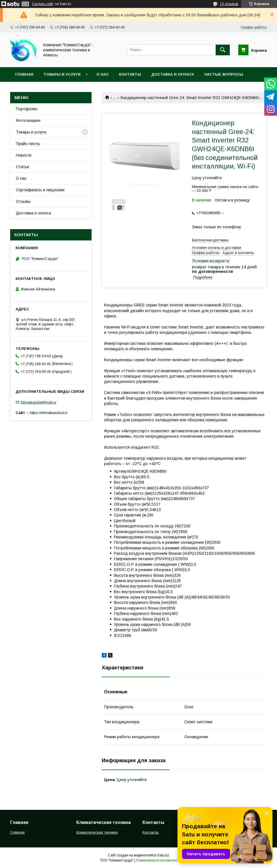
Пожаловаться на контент (157, 860)
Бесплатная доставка (210, 240)
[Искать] (223, 50)
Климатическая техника (97, 832)
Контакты (130, 74)
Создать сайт (43, 4)
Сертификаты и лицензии (40, 190)
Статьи (22, 167)
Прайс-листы (28, 144)
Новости (24, 155)
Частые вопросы (224, 74)
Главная (24, 74)
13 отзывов (229, 4)
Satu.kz (163, 855)
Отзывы (23, 201)
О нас (103, 74)
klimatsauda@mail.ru (39, 402)
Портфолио (27, 109)
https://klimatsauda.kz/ (49, 413)
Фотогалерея (28, 120)
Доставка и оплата (173, 74)
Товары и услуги (62, 74)
